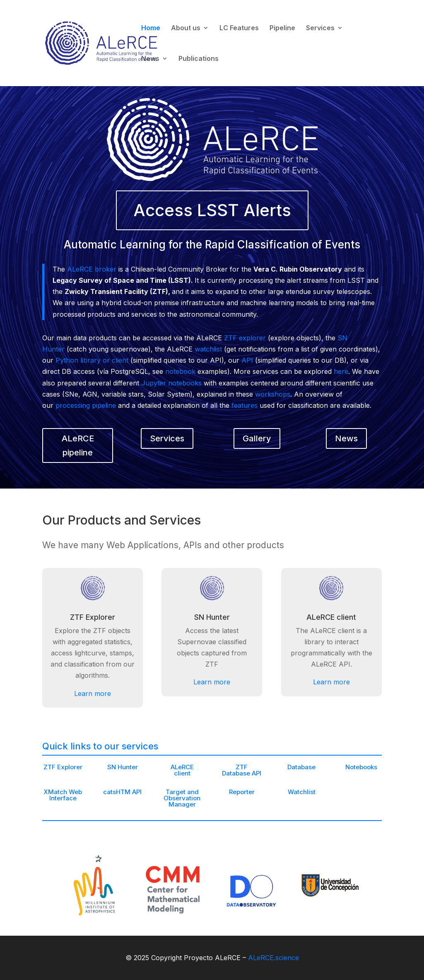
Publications (199, 59)
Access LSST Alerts (212, 210)
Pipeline (282, 28)
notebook (180, 371)
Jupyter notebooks (171, 383)
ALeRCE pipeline (78, 445)
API (247, 360)
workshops (273, 394)
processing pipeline (86, 405)
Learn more (93, 815)
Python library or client (92, 360)
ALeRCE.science (273, 958)
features (245, 405)
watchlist (208, 349)
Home (151, 28)
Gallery (257, 438)
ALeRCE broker (92, 269)
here (341, 371)
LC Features (239, 28)
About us (186, 28)
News (150, 59)
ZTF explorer (245, 338)
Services (320, 28)
